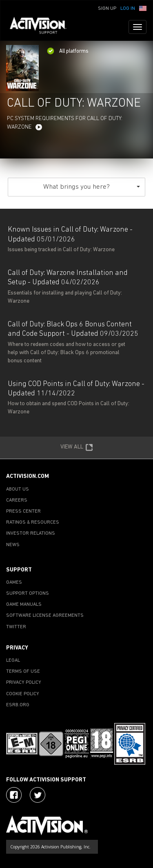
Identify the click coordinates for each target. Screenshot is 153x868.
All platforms (68, 51)
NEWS (13, 545)
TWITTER (16, 627)
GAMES (14, 582)
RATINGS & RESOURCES (33, 522)
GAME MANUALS (24, 605)
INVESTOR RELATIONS (31, 533)
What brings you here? (92, 187)
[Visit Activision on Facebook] (14, 795)
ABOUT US (18, 489)
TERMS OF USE (23, 672)
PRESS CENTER (23, 511)
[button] (143, 8)
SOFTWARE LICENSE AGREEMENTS (45, 616)
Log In (128, 9)
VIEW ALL (77, 448)
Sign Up (107, 9)
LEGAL (13, 660)
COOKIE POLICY (23, 694)
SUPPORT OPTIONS (28, 594)
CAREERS (17, 500)
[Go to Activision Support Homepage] (42, 27)
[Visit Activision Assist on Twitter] (38, 795)
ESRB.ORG (18, 705)
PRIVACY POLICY (24, 683)
